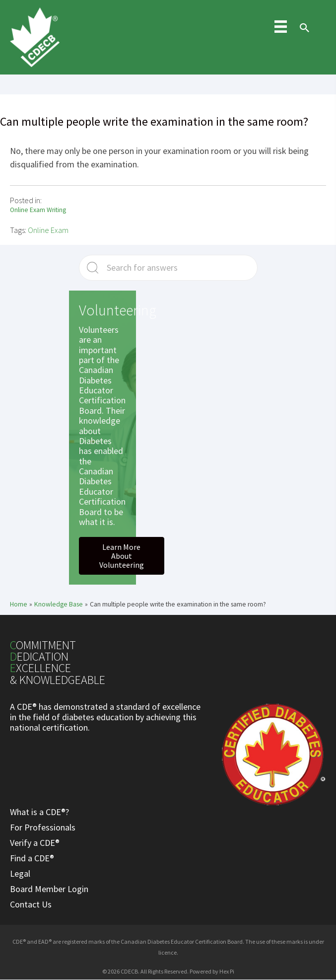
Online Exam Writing (38, 210)
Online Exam (48, 230)
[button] (122, 556)
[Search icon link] (302, 37)
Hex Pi (227, 971)
